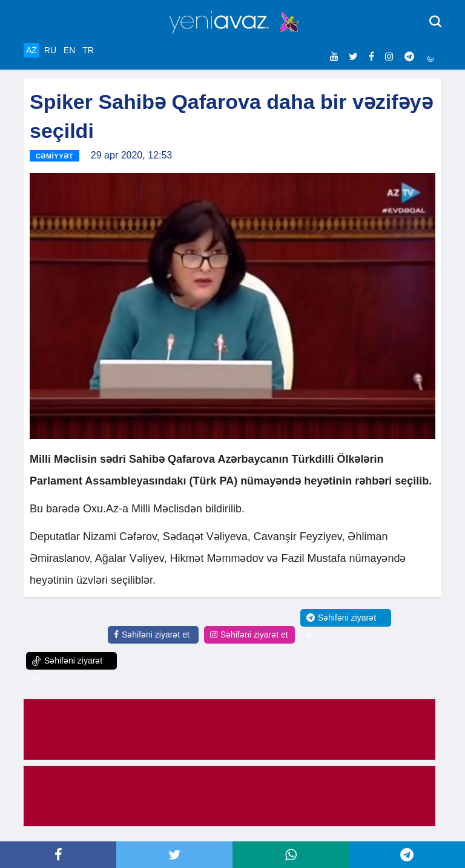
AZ (31, 50)
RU (50, 50)
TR (88, 50)
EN (69, 50)
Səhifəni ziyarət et (152, 635)
